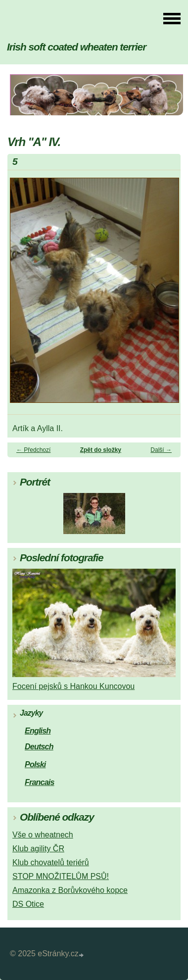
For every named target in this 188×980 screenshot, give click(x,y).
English (38, 731)
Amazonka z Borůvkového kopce (70, 890)
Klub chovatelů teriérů (51, 862)
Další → (161, 450)
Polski (35, 764)
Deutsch (39, 747)
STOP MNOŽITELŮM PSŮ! (61, 876)
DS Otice (28, 904)
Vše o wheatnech (43, 835)
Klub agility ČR (38, 849)
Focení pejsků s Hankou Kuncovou (73, 686)
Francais (40, 782)
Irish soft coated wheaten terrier (76, 47)
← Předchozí (33, 450)
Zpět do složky (101, 450)
